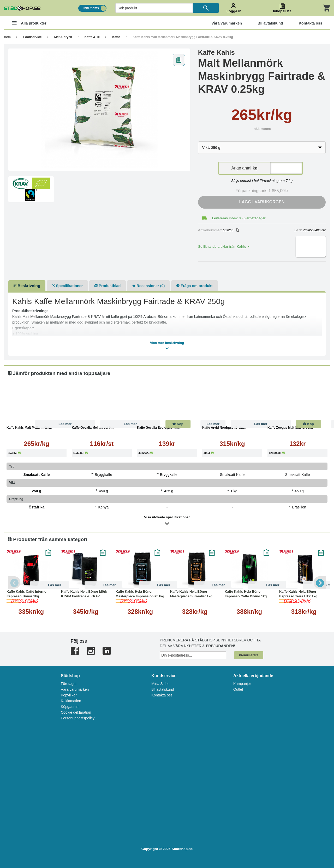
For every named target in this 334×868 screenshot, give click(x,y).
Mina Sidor (160, 684)
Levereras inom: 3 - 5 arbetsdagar (239, 218)
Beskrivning (27, 286)
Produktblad (108, 286)
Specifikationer (67, 286)
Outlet (238, 689)
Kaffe (116, 37)
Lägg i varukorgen (262, 202)
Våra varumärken (75, 689)
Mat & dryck (63, 37)
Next (320, 582)
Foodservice (32, 37)
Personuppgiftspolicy (78, 718)
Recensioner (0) (148, 286)
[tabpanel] (99, 110)
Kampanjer (242, 684)
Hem (7, 37)
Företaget (69, 684)
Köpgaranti (70, 707)
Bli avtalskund (163, 689)
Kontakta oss (162, 695)
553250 (231, 230)
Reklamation (71, 701)
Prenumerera (249, 655)
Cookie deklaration (76, 712)
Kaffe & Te (92, 37)
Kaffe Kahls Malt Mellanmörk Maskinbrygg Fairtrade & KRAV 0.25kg (183, 37)
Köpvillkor (69, 695)
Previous (14, 582)
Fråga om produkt (194, 286)
